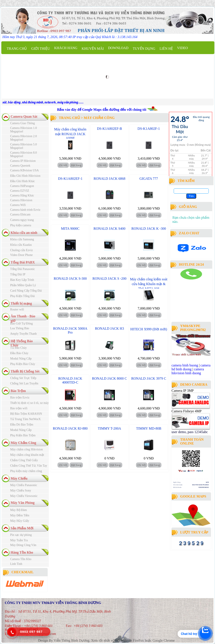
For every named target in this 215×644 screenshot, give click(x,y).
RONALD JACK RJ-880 (70, 428)
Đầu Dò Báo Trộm (22, 425)
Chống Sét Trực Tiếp (23, 378)
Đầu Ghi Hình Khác (22, 181)
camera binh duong (184, 281)
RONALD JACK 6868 (110, 179)
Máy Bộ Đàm (18, 510)
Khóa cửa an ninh (24, 233)
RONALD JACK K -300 (149, 229)
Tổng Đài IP (18, 274)
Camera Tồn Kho (21, 559)
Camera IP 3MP (183, 391)
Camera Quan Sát (24, 116)
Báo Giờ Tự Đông (21, 324)
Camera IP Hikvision (23, 161)
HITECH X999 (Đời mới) (149, 329)
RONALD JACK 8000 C (109, 378)
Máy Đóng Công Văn (23, 545)
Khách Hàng (66, 48)
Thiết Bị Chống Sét (25, 371)
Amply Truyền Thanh (23, 334)
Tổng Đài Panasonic (23, 269)
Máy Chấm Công (23, 443)
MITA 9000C (70, 229)
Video (183, 48)
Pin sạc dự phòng (21, 535)
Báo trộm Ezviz (20, 397)
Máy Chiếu (19, 478)
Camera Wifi (18, 205)
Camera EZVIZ (20, 191)
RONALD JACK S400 (109, 229)
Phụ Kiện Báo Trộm (23, 435)
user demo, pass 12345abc (190, 432)
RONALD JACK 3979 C (149, 378)
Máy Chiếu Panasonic (24, 485)
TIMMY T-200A (109, 428)
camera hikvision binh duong (188, 371)
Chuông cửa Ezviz (22, 250)
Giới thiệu (40, 49)
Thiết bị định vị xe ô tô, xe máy (29, 403)
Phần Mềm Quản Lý (23, 285)
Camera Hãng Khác (22, 195)
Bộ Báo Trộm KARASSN (26, 414)
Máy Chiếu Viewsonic (24, 496)
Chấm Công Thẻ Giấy (24, 460)
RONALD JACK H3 (109, 328)
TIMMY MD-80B (149, 428)
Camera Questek (20, 166)
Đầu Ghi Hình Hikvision (25, 176)
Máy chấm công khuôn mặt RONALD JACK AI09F (70, 134)
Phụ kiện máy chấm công (26, 471)
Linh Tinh (16, 564)
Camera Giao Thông (22, 123)
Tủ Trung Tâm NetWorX (25, 419)
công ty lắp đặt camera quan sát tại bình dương (190, 309)
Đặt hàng (76, 165)
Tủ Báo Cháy (18, 348)
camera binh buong (185, 365)
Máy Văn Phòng (23, 503)
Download (118, 48)
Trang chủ (17, 49)
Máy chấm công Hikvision (26, 449)
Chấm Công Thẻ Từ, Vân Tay (29, 466)
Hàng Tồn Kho (22, 552)
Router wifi (17, 309)
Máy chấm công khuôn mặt (27, 455)
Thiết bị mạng (21, 303)
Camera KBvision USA (24, 170)
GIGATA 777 (149, 179)
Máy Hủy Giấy (20, 521)
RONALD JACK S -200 (110, 279)
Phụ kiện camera (21, 225)
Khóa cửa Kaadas (21, 245)
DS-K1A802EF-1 (70, 179)
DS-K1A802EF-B (109, 129)
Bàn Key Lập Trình (22, 280)
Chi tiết (63, 165)
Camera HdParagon (22, 186)
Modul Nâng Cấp (21, 359)
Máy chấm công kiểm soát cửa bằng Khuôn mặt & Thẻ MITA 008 (149, 284)
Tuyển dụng (144, 49)
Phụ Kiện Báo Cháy (23, 364)
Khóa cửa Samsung (22, 239)
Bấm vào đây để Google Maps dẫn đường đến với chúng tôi (102, 110)
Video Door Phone (21, 255)
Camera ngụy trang (22, 220)
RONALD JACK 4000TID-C (70, 380)
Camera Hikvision (21, 200)
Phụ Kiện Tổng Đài (22, 296)
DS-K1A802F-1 (149, 129)
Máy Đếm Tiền (20, 515)
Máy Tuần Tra (19, 540)
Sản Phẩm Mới (22, 528)
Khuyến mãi (93, 49)
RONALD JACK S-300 (70, 279)
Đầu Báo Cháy (19, 353)
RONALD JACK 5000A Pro (70, 330)
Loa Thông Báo (20, 328)
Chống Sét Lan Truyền (24, 383)
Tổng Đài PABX (23, 262)
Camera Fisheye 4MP (186, 411)
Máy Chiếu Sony (21, 491)
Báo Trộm (18, 391)
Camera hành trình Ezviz (25, 210)
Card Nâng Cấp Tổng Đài (26, 291)
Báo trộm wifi (19, 408)
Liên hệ (166, 49)
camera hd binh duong (191, 367)
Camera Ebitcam (20, 214)
